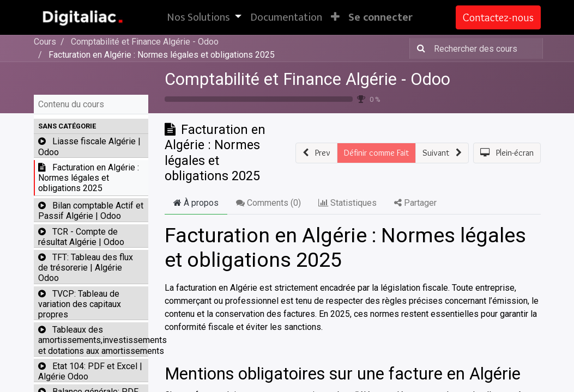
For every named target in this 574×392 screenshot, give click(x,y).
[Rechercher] (419, 48)
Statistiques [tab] (348, 203)
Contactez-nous (498, 17)
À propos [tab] (196, 203)
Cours (45, 42)
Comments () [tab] (268, 203)
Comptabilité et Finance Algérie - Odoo (307, 79)
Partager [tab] (415, 203)
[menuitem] (286, 17)
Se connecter (380, 17)
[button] (335, 17)
